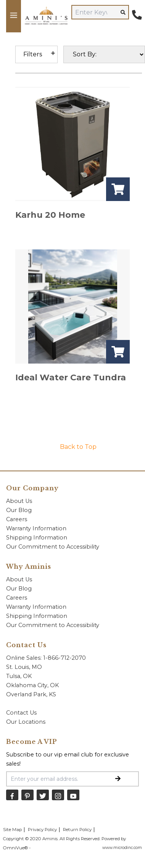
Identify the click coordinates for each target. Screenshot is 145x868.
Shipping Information (37, 538)
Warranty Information (36, 528)
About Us (19, 501)
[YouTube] (73, 795)
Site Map (12, 830)
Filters (33, 54)
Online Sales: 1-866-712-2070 (46, 658)
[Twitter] (43, 795)
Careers (17, 519)
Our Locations (26, 722)
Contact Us (21, 713)
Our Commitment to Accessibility (53, 547)
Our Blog (19, 510)
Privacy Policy (42, 830)
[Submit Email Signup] (118, 779)
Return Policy (77, 830)
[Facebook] (12, 795)
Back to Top (78, 447)
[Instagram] (58, 795)
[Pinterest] (27, 795)
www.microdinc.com (122, 848)
